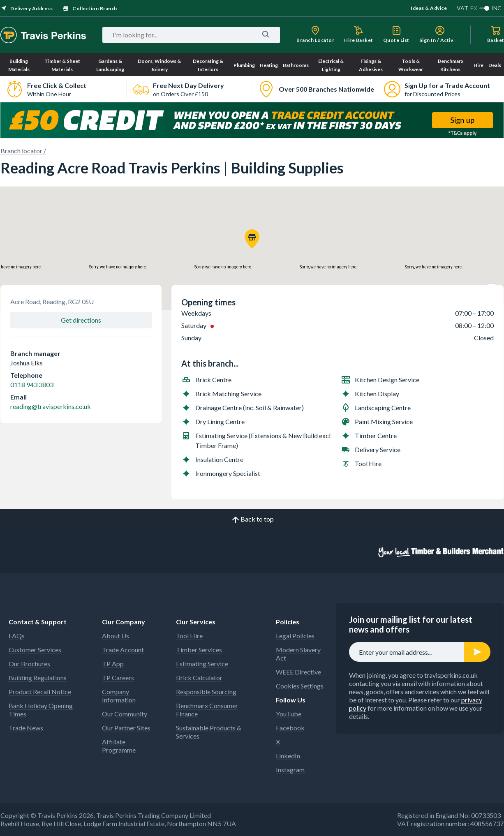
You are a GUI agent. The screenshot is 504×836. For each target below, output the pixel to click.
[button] (252, 239)
